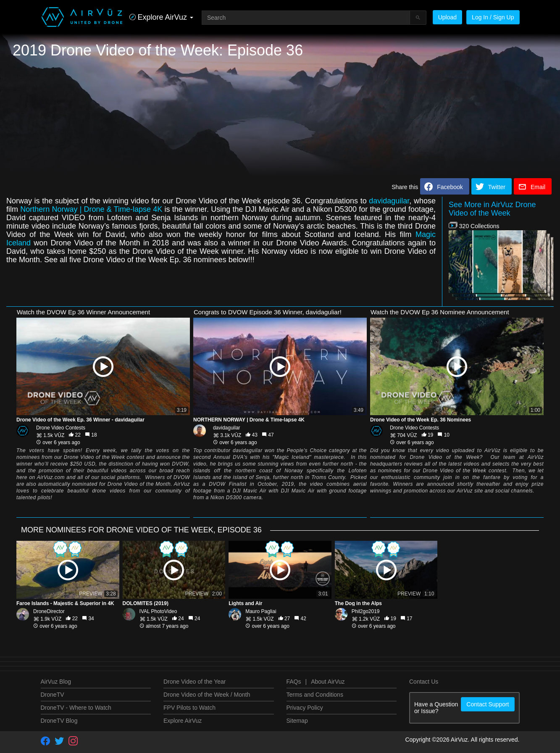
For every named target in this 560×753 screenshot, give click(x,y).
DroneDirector (49, 611)
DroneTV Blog (59, 721)
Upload (447, 17)
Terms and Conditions (315, 695)
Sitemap (297, 721)
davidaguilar (389, 201)
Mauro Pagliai (261, 611)
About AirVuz (328, 682)
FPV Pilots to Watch (189, 708)
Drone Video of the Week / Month (207, 695)
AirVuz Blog (56, 682)
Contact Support (488, 704)
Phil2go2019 (366, 611)
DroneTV (53, 695)
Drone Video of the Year (195, 682)
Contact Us (424, 682)
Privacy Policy (305, 708)
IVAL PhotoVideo (158, 611)
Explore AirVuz (183, 721)
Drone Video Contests (61, 428)
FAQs (294, 682)
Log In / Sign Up (493, 17)
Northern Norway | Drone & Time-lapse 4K (91, 209)
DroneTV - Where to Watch (76, 708)
